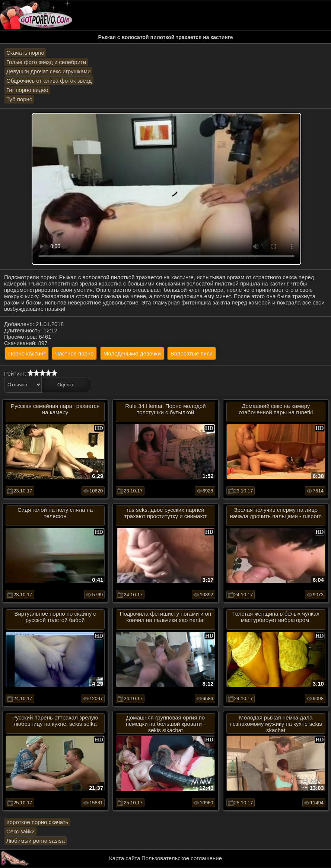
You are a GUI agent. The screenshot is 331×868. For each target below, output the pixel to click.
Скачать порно (25, 53)
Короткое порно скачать (37, 822)
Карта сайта (125, 858)
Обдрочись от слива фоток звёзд (49, 81)
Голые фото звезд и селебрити (46, 62)
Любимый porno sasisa (36, 841)
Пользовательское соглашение (182, 858)
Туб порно (19, 99)
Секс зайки (20, 831)
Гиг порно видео (27, 90)
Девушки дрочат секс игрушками (48, 71)
